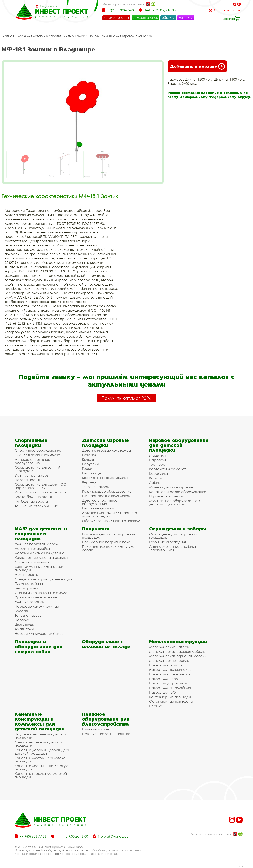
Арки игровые (26, 574)
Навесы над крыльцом (168, 683)
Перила (156, 706)
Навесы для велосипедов (170, 670)
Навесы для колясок (166, 665)
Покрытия (96, 529)
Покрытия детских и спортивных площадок (109, 536)
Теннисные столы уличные (36, 506)
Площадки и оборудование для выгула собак (39, 647)
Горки (87, 469)
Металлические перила (169, 661)
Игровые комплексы (166, 496)
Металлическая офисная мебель (178, 656)
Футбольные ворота (31, 501)
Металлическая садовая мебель (177, 651)
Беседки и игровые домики (105, 478)
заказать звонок (145, 18)
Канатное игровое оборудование (178, 492)
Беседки (22, 611)
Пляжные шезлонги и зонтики (106, 734)
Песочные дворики (98, 508)
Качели (88, 459)
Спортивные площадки (31, 443)
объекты (168, 18)
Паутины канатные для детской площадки (41, 736)
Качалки (89, 455)
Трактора (157, 464)
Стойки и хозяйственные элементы (44, 593)
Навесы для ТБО (162, 692)
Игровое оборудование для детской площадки (179, 445)
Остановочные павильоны (171, 701)
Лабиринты (159, 483)
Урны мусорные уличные (36, 597)
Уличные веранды (30, 602)
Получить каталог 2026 (126, 398)
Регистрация (231, 10)
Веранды (90, 482)
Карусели (90, 464)
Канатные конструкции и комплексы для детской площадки (40, 721)
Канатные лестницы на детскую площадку (42, 767)
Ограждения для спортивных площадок (173, 536)
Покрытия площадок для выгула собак (108, 548)
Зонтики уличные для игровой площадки (120, 36)
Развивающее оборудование (107, 491)
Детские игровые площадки (105, 443)
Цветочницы (25, 624)
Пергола (22, 620)
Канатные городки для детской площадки (41, 775)
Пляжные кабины (29, 584)
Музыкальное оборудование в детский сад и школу (175, 502)
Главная (8, 36)
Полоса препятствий (32, 480)
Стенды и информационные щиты (44, 579)
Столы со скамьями (32, 562)
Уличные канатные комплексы (40, 492)
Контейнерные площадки (171, 697)
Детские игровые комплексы (106, 450)
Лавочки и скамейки (32, 548)
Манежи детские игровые (171, 487)
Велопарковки (27, 588)
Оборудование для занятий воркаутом (38, 469)
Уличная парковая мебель (37, 544)
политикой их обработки (99, 854)
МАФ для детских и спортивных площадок (51, 36)
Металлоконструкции (178, 642)
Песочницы (91, 473)
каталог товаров (116, 18)
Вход (217, 10)
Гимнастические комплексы (39, 455)
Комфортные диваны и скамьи (41, 558)
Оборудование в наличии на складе (106, 644)
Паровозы (158, 460)
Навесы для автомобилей (171, 688)
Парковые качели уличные (37, 606)
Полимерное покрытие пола (106, 542)
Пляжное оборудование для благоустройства (106, 719)
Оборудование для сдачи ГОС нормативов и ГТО (41, 486)
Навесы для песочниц (167, 679)
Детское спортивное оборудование (33, 461)
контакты (186, 18)
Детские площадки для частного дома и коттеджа (110, 514)
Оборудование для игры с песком (111, 521)
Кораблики (159, 473)
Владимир (48, 6)
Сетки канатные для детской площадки (39, 744)
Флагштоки (24, 629)
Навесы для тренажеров (170, 674)
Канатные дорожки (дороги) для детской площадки (42, 752)
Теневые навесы (96, 487)
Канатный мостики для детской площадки (41, 759)
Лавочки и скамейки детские (40, 553)
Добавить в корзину (197, 66)
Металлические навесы (169, 647)
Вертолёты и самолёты (169, 469)
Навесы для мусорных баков (39, 633)
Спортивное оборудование (38, 450)
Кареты (155, 478)
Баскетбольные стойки (34, 497)
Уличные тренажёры (32, 475)
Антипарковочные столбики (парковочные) (173, 548)
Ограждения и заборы (178, 529)
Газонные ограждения (168, 542)
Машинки (157, 455)
